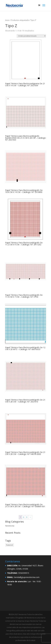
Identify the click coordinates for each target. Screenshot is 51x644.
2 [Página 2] (24, 517)
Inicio (7, 20)
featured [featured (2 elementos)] (10, 545)
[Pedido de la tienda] (31, 36)
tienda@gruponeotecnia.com (27, 577)
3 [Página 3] (27, 517)
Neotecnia (10, 526)
